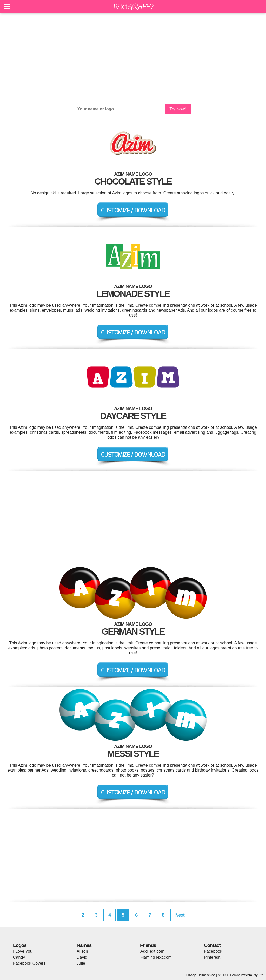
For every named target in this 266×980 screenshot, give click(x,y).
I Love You (23, 951)
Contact (212, 945)
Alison (82, 951)
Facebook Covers (29, 963)
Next (180, 915)
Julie (81, 963)
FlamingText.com (156, 957)
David (82, 957)
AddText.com (152, 951)
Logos (20, 945)
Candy (19, 957)
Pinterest (212, 957)
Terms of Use (207, 975)
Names (84, 945)
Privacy (191, 975)
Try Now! (178, 109)
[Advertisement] (133, 58)
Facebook (213, 951)
